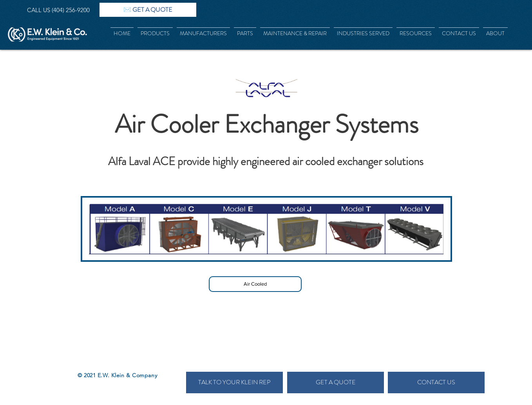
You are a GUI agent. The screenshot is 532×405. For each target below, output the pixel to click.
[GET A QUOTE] (336, 382)
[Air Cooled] (255, 284)
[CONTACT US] (436, 382)
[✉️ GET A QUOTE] (148, 10)
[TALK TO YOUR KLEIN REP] (234, 382)
